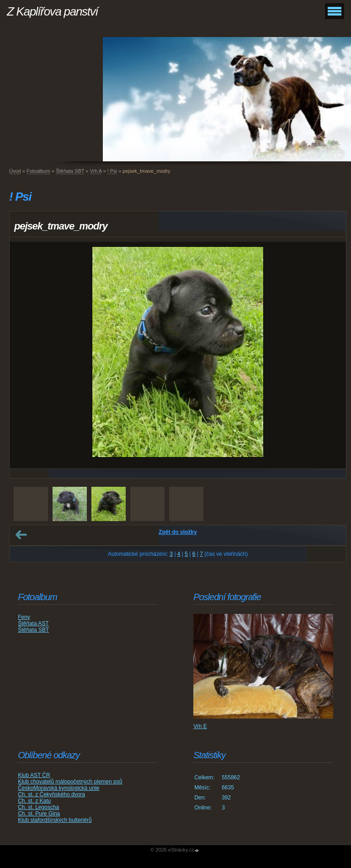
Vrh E (200, 726)
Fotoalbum (38, 171)
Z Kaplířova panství (52, 11)
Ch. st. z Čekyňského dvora (51, 794)
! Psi (112, 171)
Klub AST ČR (34, 775)
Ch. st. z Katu (34, 801)
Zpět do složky (178, 532)
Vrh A (96, 171)
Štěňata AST (33, 623)
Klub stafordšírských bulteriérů (55, 820)
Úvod (15, 171)
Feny (24, 617)
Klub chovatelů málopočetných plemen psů (70, 782)
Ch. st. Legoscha (38, 807)
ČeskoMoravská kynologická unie (58, 788)
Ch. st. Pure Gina (39, 814)
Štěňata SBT (70, 171)
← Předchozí (21, 535)
